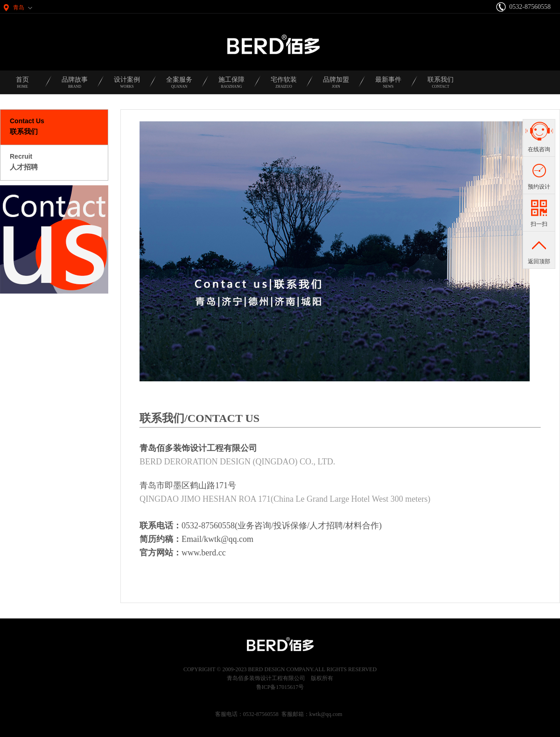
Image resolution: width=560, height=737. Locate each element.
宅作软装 (284, 85)
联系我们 (441, 85)
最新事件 (388, 85)
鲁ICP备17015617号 (280, 687)
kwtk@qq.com (326, 714)
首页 (22, 85)
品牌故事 (75, 85)
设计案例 (127, 85)
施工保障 (231, 85)
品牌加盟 (336, 85)
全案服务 (179, 85)
